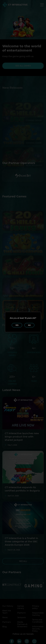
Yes (17, 325)
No (29, 325)
